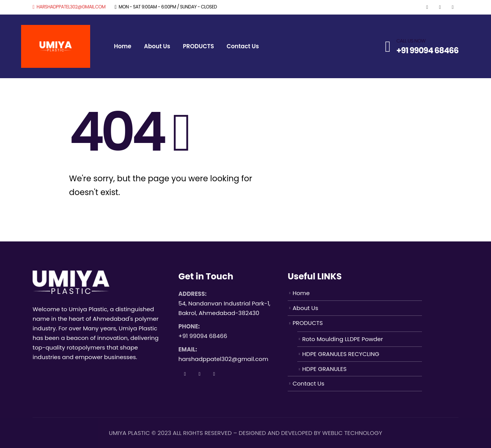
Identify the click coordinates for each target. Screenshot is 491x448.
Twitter (199, 374)
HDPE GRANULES (325, 369)
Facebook (185, 374)
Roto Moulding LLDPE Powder (343, 339)
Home (123, 46)
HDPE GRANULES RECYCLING (341, 354)
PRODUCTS (199, 46)
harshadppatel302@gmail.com (69, 7)
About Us (157, 46)
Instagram (214, 374)
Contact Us (243, 46)
